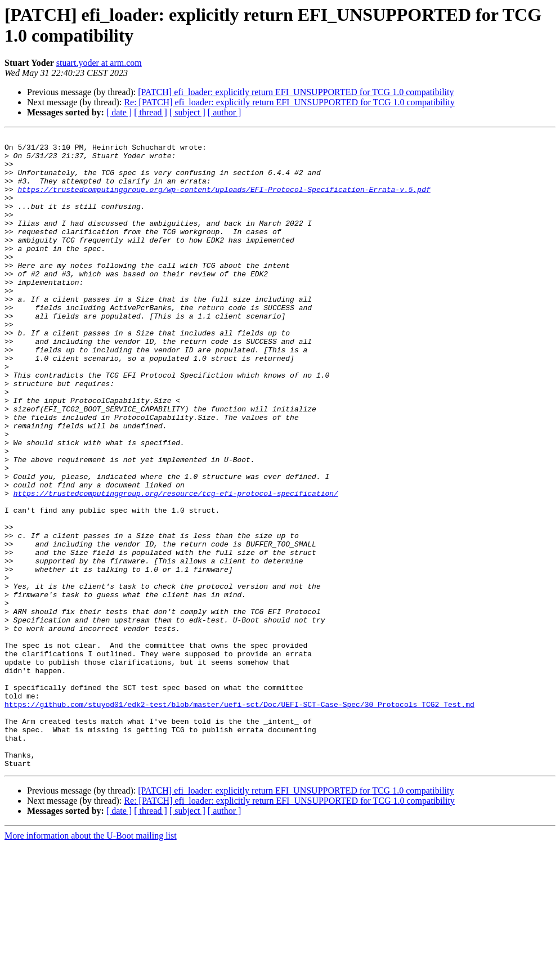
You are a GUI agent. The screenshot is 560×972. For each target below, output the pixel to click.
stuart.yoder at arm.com (99, 63)
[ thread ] (151, 112)
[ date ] (119, 112)
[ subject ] (187, 112)
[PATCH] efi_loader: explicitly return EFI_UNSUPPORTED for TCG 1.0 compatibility (296, 92)
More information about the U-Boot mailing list (91, 962)
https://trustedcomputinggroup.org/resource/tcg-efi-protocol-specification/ (176, 566)
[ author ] (225, 112)
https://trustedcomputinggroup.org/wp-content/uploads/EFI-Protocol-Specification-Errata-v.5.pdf (224, 201)
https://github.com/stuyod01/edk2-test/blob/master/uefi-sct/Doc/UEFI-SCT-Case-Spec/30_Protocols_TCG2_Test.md (239, 819)
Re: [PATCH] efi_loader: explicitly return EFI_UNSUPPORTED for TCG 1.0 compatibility (289, 102)
